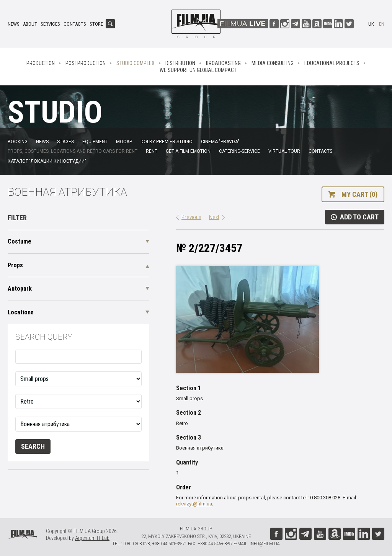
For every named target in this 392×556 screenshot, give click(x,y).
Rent (152, 151)
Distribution (180, 63)
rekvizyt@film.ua (194, 504)
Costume (20, 241)
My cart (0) (359, 194)
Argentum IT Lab (92, 538)
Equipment (95, 142)
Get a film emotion (188, 151)
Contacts (75, 24)
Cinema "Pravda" (220, 142)
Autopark (20, 289)
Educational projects (332, 63)
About (30, 24)
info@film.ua (265, 544)
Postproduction (86, 63)
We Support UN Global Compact (198, 70)
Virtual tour (284, 151)
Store (96, 24)
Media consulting (273, 63)
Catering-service (239, 151)
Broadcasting (223, 63)
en (382, 24)
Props (15, 265)
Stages (65, 142)
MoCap (124, 142)
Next (214, 217)
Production (41, 63)
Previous (191, 217)
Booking (18, 142)
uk (371, 24)
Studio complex (136, 63)
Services (50, 24)
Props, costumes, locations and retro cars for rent (73, 151)
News (14, 24)
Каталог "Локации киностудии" (47, 161)
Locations (21, 312)
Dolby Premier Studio (167, 142)
